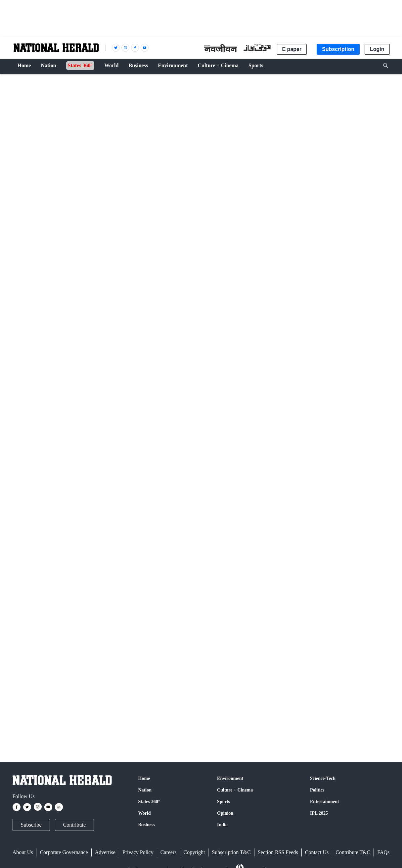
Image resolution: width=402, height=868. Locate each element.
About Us (23, 852)
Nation (145, 790)
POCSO (23, 715)
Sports (223, 802)
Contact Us (317, 852)
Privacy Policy (138, 852)
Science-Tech (323, 778)
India (222, 825)
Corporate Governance (64, 852)
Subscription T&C (231, 852)
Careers (169, 852)
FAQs (383, 852)
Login (377, 49)
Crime (22, 84)
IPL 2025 (319, 813)
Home (144, 778)
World (145, 813)
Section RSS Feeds (278, 852)
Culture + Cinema (235, 790)
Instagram (155, 615)
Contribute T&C (353, 852)
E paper (292, 49)
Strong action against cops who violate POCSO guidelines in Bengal (141, 435)
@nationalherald (130, 628)
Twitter (89, 615)
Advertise (105, 852)
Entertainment (325, 802)
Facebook (64, 615)
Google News (120, 615)
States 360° (149, 802)
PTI (42, 300)
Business (147, 825)
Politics (317, 790)
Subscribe (31, 825)
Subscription (338, 49)
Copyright (194, 852)
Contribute (74, 825)
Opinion (225, 813)
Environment (230, 778)
